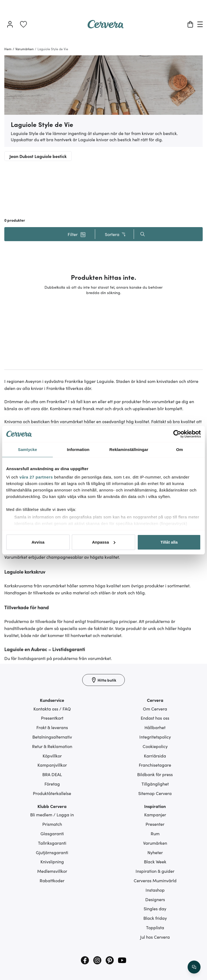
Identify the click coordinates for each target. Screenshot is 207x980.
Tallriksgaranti (52, 843)
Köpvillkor (52, 756)
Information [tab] (78, 449)
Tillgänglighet (155, 784)
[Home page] (106, 26)
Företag (52, 784)
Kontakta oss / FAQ (52, 709)
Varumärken (155, 843)
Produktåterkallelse (52, 793)
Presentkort (52, 718)
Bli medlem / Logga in (52, 814)
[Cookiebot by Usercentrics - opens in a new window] (177, 434)
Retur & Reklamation (52, 746)
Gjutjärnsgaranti (52, 852)
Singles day (155, 908)
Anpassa (104, 542)
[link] (23, 24)
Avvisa (38, 542)
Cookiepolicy (155, 746)
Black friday (155, 918)
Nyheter (155, 852)
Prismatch (52, 824)
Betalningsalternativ (52, 737)
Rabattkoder (52, 880)
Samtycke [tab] (28, 449)
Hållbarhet (155, 727)
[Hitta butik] (103, 680)
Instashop (155, 890)
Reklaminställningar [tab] (129, 449)
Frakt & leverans (52, 727)
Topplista (155, 927)
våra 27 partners (36, 477)
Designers (155, 899)
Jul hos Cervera (155, 937)
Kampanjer (155, 814)
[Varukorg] (190, 24)
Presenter (155, 824)
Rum (155, 833)
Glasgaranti (52, 833)
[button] (77, 234)
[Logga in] (10, 24)
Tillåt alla (169, 542)
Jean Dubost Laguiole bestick (38, 156)
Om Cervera (155, 709)
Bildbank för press (155, 774)
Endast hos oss (155, 718)
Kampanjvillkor (52, 765)
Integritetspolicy (155, 737)
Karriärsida (155, 756)
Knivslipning (52, 861)
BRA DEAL (52, 774)
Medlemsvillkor (52, 871)
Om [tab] (179, 449)
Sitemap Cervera (155, 793)
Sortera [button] (115, 234)
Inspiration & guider (155, 871)
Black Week (155, 861)
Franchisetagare (155, 765)
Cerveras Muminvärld (155, 880)
